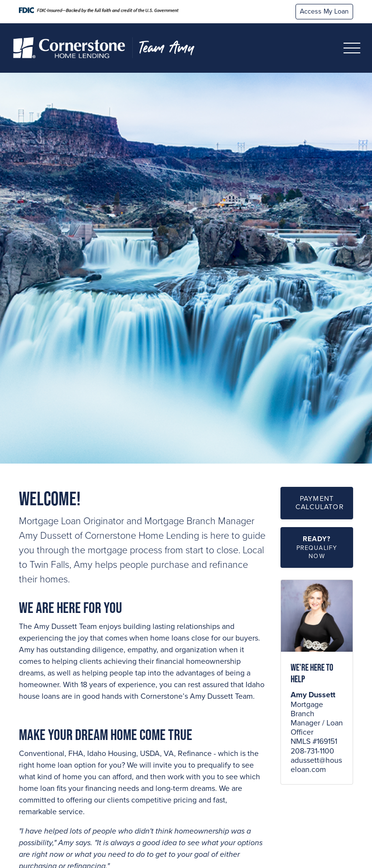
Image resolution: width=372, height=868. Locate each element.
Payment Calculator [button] (320, 503)
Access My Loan (324, 11)
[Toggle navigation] (352, 48)
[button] (317, 548)
